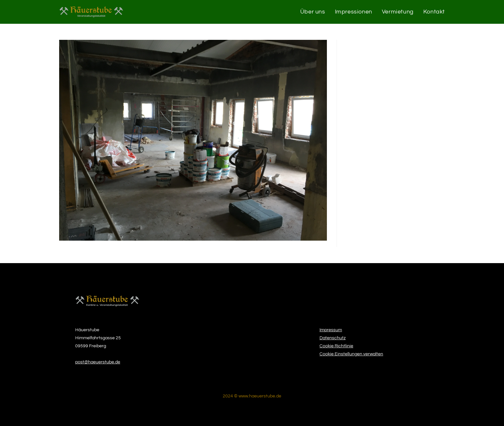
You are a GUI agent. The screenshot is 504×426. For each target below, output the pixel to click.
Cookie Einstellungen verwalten (351, 354)
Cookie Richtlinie (336, 346)
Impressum (331, 330)
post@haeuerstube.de (98, 362)
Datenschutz (333, 338)
